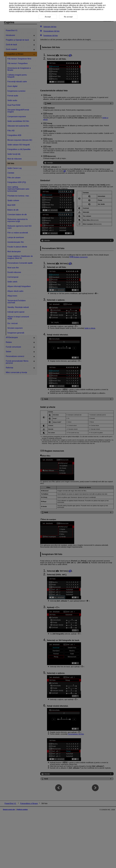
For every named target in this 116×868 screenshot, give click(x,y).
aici (104, 5)
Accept (25, 7)
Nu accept (89, 7)
